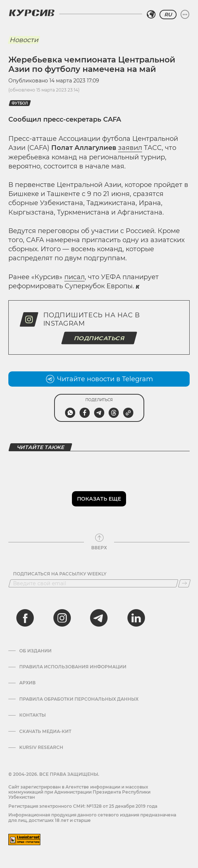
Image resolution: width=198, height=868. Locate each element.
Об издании (35, 651)
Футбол (20, 103)
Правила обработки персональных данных (79, 699)
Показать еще (99, 499)
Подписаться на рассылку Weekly (60, 574)
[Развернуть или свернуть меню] (185, 15)
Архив (27, 683)
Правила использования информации (73, 667)
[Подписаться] (184, 583)
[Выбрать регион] (151, 15)
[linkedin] (136, 618)
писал (74, 277)
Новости (24, 40)
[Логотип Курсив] (32, 13)
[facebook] (25, 618)
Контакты (33, 715)
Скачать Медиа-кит (45, 732)
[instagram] (62, 618)
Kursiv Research (41, 747)
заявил (130, 148)
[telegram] (99, 618)
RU (168, 15)
